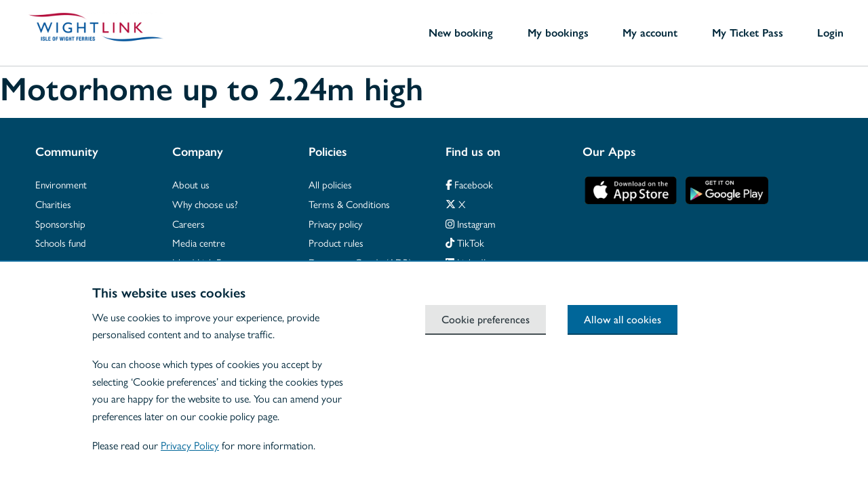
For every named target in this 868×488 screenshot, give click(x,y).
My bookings (558, 33)
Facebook (469, 184)
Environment (61, 184)
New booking (461, 33)
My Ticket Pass (748, 33)
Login (830, 33)
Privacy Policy (190, 445)
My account (650, 33)
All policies (330, 184)
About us (191, 184)
